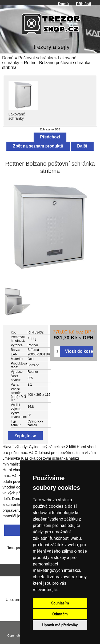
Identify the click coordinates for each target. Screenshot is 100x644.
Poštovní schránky (36, 58)
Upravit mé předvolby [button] (60, 625)
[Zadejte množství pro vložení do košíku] (57, 351)
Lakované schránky (23, 114)
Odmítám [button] (60, 614)
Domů (63, 4)
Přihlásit (84, 4)
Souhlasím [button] (60, 603)
